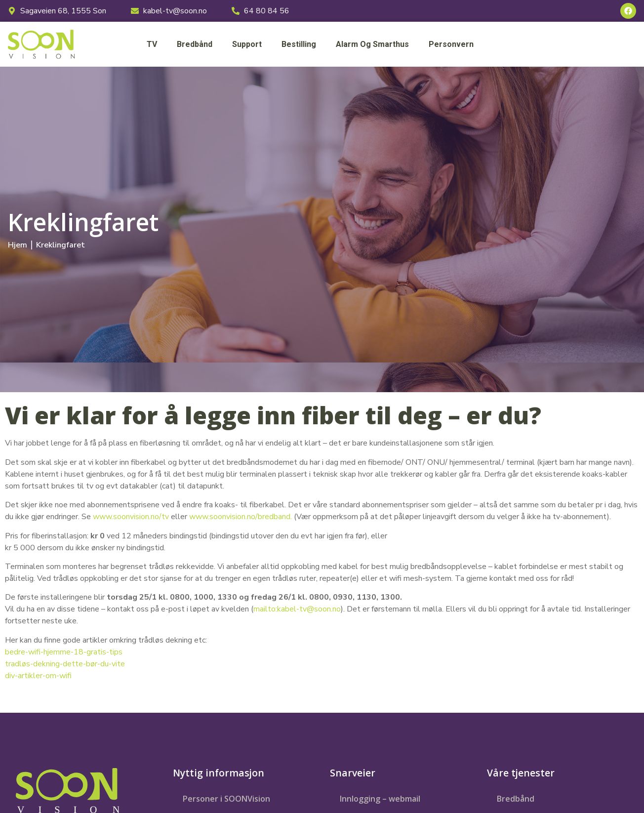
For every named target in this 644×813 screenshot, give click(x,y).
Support (247, 44)
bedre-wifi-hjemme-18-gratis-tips (64, 652)
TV (152, 44)
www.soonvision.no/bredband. (241, 517)
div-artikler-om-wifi (38, 676)
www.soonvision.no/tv (131, 517)
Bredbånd (195, 44)
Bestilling (299, 44)
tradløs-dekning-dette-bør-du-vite (65, 664)
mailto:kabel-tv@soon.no (297, 609)
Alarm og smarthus (372, 44)
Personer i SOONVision (226, 799)
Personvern (451, 44)
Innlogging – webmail (380, 799)
